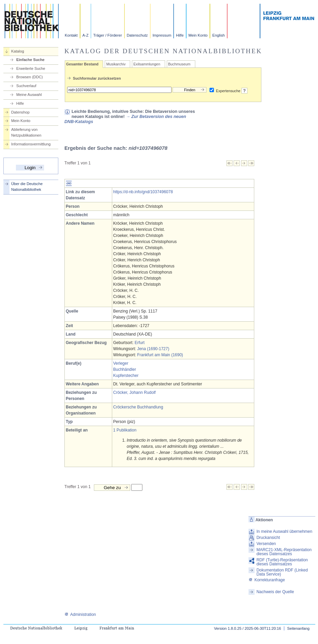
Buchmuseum (179, 64)
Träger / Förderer (108, 35)
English (218, 35)
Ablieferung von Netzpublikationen (26, 132)
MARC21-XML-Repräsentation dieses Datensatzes (284, 552)
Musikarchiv (116, 64)
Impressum (162, 35)
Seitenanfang (298, 628)
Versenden (266, 544)
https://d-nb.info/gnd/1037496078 (143, 192)
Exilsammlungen (147, 64)
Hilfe (180, 35)
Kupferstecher (126, 376)
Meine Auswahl (29, 95)
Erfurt (140, 343)
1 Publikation (125, 430)
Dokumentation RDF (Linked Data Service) (282, 572)
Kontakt (71, 35)
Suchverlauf (26, 86)
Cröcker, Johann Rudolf (134, 393)
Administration (80, 615)
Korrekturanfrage (267, 580)
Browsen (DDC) (29, 77)
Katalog (18, 51)
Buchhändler (125, 369)
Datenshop (20, 112)
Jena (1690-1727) (153, 349)
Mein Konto (198, 35)
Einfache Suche (30, 60)
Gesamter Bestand (82, 64)
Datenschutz (137, 35)
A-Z (85, 35)
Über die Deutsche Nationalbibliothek (27, 187)
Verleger (121, 363)
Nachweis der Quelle (275, 592)
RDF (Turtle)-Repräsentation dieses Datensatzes (282, 562)
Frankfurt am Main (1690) (160, 355)
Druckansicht (268, 538)
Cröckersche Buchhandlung (138, 407)
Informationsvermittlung (31, 144)
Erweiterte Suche (31, 68)
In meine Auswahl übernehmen (284, 531)
